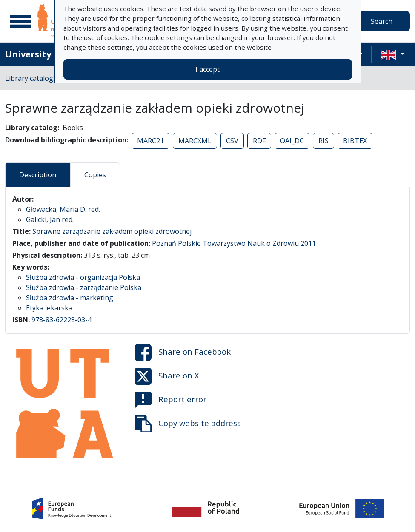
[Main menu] (21, 21)
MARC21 (150, 141)
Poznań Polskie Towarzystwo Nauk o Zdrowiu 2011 (234, 243)
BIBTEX (355, 141)
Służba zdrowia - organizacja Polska (83, 277)
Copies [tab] (95, 175)
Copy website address (188, 424)
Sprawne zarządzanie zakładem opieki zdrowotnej (112, 231)
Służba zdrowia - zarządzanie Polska (84, 287)
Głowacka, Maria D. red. (63, 209)
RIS (323, 141)
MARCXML (195, 141)
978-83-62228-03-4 (62, 320)
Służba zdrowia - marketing (70, 298)
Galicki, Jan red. (50, 219)
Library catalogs (31, 78)
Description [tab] (38, 175)
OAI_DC (292, 141)
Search (382, 21)
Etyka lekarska (49, 308)
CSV (232, 141)
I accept (207, 69)
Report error (170, 400)
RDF (259, 141)
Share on (183, 353)
